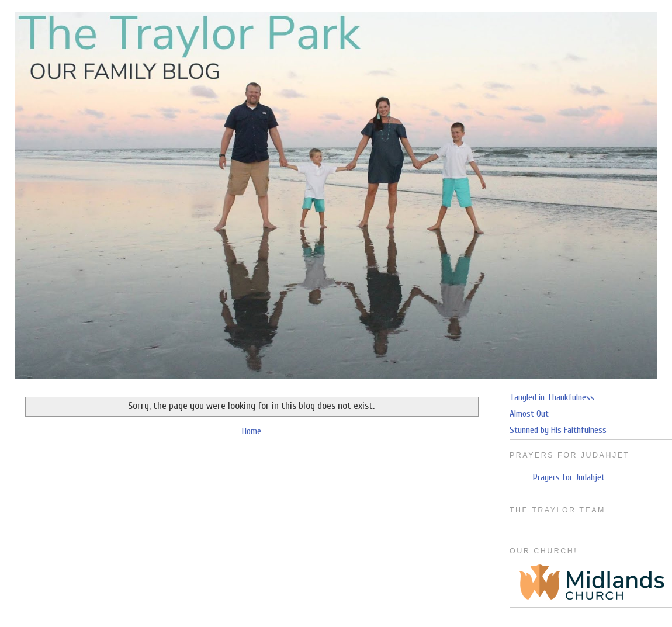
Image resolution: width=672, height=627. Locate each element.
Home (252, 431)
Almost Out (529, 414)
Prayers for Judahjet (569, 477)
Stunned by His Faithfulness (558, 430)
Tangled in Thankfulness (552, 397)
